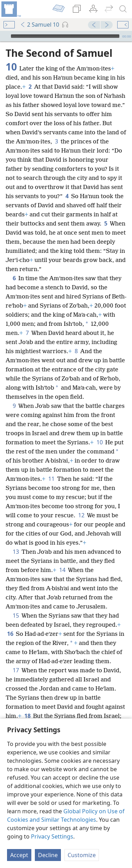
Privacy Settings (52, 836)
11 (51, 479)
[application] (66, 36)
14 (62, 570)
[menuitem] (11, 9)
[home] (11, 9)
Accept (19, 855)
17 (16, 670)
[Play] (5, 36)
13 (16, 552)
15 (16, 615)
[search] (123, 9)
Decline (48, 855)
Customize (82, 855)
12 (81, 515)
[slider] (65, 36)
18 (27, 716)
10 (99, 442)
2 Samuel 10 (40, 25)
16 (10, 634)
